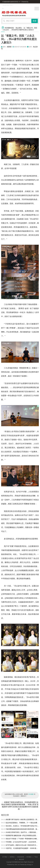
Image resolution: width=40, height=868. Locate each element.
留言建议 (29, 857)
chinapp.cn (30, 865)
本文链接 (31, 794)
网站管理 (21, 859)
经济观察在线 (9, 28)
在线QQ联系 (21, 857)
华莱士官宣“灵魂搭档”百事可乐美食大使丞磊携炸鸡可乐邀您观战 (20, 807)
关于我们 (5, 857)
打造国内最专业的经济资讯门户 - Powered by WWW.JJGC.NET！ (15, 3)
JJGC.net (17, 865)
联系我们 (12, 857)
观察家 (9, 47)
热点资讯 (19, 28)
